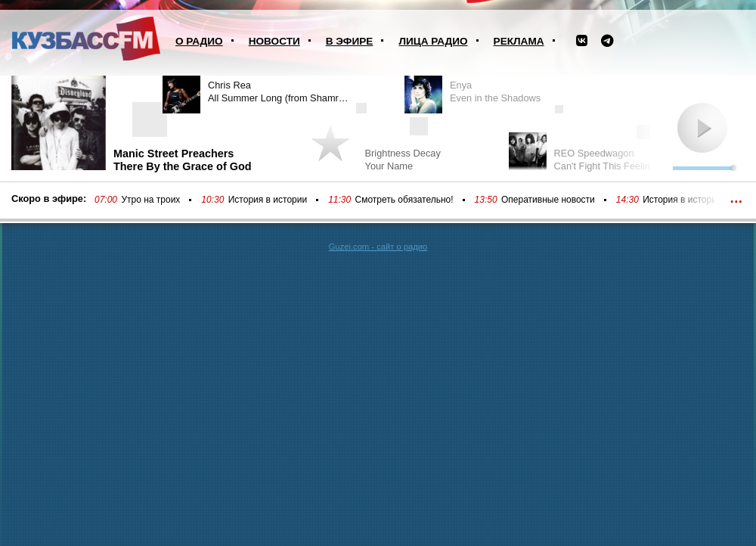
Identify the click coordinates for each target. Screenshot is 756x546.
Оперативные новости (548, 200)
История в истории (268, 200)
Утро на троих (150, 200)
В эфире (350, 41)
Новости (274, 41)
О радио (199, 41)
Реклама (519, 41)
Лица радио (433, 41)
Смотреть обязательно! (404, 200)
